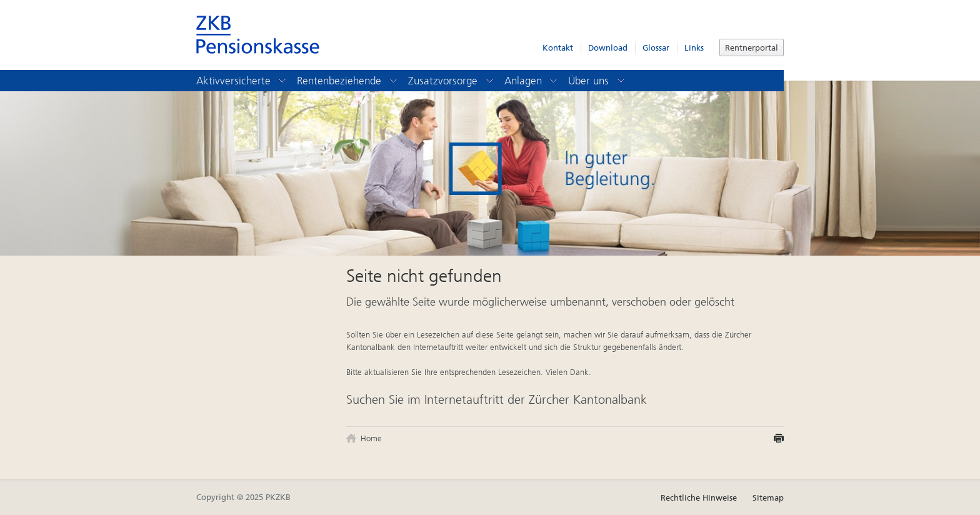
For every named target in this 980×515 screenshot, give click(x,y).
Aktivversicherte (242, 81)
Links (694, 48)
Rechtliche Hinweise (699, 498)
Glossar (656, 48)
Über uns (597, 81)
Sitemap (768, 498)
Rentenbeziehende (348, 81)
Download (608, 48)
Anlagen (532, 81)
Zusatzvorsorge (452, 81)
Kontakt (558, 48)
